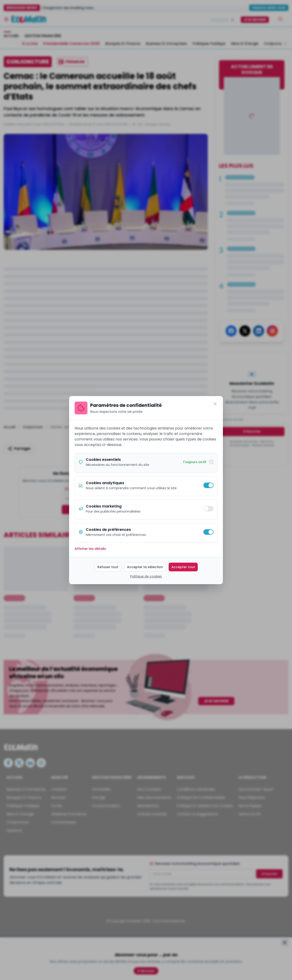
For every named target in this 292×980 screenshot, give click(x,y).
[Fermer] (215, 404)
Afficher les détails (90, 549)
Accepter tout (183, 567)
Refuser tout (108, 567)
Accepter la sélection (145, 567)
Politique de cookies (146, 576)
